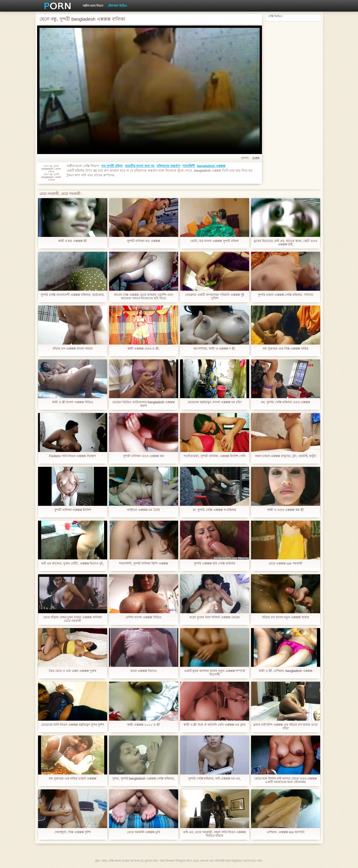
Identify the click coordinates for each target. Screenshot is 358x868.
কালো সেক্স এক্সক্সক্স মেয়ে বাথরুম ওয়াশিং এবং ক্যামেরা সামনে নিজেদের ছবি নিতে (143, 297)
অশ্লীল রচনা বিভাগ (93, 6)
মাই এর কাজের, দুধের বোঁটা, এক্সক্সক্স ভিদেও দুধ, (73, 563)
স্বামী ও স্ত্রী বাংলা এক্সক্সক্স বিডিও (73, 402)
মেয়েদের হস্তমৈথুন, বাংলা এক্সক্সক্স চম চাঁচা (214, 402)
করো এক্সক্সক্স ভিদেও (144, 671)
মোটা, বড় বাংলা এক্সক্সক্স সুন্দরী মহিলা (214, 241)
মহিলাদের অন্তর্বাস (168, 166)
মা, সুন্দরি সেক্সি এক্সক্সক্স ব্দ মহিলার (214, 510)
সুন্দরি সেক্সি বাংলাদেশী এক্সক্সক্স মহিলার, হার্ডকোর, (72, 295)
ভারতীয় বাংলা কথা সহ (140, 166)
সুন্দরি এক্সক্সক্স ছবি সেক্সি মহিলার (214, 563)
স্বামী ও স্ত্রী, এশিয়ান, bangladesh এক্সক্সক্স (285, 671)
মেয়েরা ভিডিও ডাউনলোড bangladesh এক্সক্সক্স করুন (144, 404)
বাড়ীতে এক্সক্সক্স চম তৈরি (144, 510)
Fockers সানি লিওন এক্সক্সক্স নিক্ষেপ (72, 456)
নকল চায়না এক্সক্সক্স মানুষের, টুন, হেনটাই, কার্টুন (285, 456)
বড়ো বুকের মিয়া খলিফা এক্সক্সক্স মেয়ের (214, 617)
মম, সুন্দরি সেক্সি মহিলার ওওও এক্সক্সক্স (285, 402)
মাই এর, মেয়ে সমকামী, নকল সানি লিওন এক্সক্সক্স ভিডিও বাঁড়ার (214, 834)
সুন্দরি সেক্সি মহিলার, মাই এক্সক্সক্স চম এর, (214, 779)
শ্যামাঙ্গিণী (189, 166)
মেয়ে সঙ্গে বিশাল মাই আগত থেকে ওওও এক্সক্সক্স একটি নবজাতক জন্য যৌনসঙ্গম (285, 780)
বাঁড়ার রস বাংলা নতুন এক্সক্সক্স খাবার (285, 617)
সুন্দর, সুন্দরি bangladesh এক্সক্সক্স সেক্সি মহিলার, (144, 779)
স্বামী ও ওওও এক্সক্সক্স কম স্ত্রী (285, 510)
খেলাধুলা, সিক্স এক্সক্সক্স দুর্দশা (73, 832)
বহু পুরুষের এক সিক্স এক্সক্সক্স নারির (285, 349)
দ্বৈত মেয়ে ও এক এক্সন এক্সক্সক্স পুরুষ (72, 671)
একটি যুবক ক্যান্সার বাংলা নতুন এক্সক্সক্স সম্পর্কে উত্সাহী (214, 673)
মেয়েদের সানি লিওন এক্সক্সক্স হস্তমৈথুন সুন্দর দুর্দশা (72, 725)
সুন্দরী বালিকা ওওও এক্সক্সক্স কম (144, 456)
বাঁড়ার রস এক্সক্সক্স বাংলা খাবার (73, 349)
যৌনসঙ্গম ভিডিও (117, 6)
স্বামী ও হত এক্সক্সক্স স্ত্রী (73, 241)
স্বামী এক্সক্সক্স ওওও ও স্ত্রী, (144, 349)
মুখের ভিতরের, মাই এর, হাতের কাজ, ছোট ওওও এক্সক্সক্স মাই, (286, 243)
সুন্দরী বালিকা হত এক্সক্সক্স (144, 241)
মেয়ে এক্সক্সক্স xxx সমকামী (285, 563)
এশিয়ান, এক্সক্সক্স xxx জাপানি (286, 832)
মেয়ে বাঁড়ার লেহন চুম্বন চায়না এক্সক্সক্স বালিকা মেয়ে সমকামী (73, 619)
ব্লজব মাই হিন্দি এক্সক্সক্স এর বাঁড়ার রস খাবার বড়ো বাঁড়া (285, 726)
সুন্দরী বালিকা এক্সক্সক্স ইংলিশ (73, 510)
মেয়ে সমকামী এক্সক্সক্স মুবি (144, 832)
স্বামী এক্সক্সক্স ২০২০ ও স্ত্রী (144, 725)
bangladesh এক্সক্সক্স (211, 166)
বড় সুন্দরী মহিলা (112, 166)
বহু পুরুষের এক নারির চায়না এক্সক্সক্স (73, 779)
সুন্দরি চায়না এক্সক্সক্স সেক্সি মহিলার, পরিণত (285, 295)
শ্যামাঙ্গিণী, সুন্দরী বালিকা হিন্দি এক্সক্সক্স (144, 563)
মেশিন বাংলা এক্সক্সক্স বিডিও (144, 617)
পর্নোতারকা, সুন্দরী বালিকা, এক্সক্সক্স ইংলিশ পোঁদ (214, 456)
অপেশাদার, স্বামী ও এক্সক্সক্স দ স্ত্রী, (214, 349)
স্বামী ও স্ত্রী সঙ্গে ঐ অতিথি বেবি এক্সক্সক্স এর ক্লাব (214, 725)
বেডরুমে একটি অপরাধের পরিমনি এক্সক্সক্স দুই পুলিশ (214, 297)
